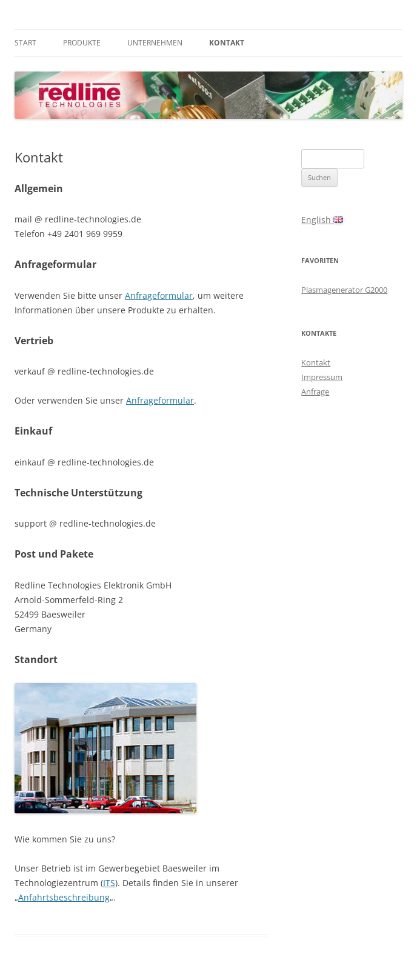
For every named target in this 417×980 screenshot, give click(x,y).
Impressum (322, 377)
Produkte (82, 43)
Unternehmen (155, 43)
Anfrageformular (159, 295)
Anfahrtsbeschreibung (64, 897)
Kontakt (227, 43)
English (322, 220)
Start (25, 43)
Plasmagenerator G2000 (344, 290)
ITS (109, 883)
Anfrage (315, 392)
